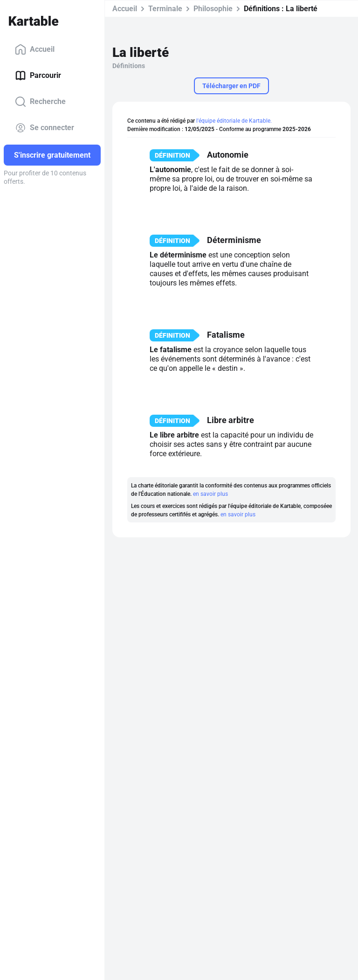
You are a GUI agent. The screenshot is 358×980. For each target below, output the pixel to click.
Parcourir (38, 76)
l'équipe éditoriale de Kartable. (234, 121)
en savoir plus (210, 494)
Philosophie (213, 9)
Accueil (35, 49)
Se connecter (45, 128)
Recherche (40, 102)
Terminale (165, 9)
